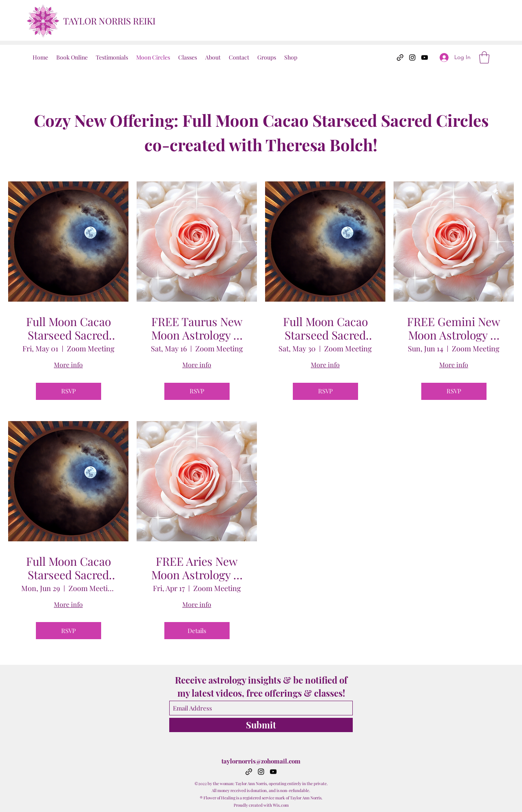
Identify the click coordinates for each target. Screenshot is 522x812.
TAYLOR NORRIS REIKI (109, 21)
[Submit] (261, 725)
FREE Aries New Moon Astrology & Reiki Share (197, 568)
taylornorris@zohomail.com (261, 761)
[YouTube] (425, 57)
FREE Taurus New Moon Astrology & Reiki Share (197, 328)
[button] (484, 57)
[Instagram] (412, 57)
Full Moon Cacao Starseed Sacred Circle (69, 328)
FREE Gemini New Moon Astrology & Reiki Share (454, 328)
